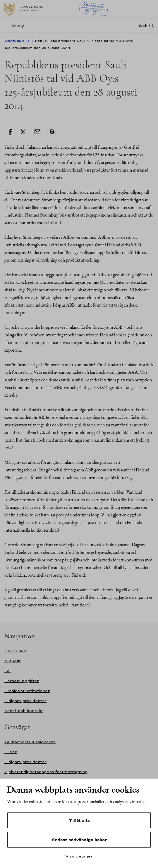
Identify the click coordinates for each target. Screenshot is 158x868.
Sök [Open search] (143, 26)
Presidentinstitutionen (27, 691)
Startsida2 (15, 651)
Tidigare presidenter (25, 701)
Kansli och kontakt (24, 711)
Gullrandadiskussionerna (30, 742)
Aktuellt (13, 661)
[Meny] (16, 26)
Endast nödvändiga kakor (79, 840)
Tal (28, 41)
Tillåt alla (79, 820)
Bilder (11, 752)
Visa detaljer (79, 856)
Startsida (13, 41)
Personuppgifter (22, 681)
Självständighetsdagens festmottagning (46, 772)
